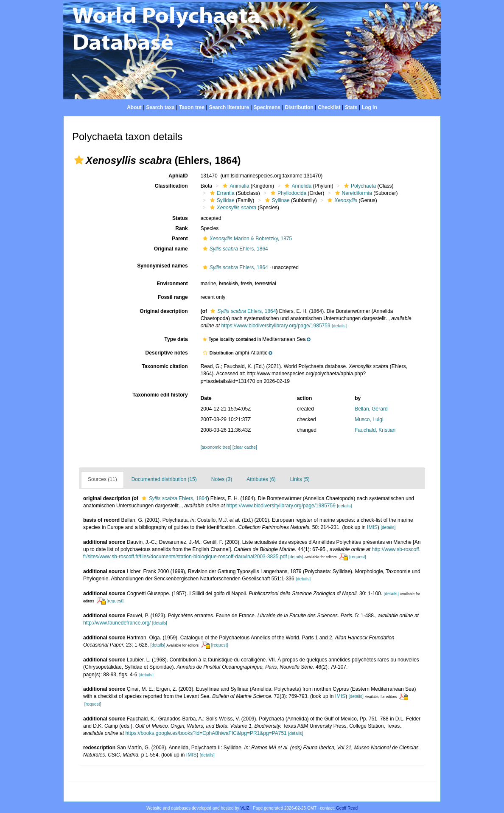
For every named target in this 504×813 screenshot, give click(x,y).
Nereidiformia (353, 193)
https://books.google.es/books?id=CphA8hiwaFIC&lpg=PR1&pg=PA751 (206, 733)
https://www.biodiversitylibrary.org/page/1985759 (276, 326)
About (134, 107)
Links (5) (300, 479)
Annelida (297, 186)
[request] (358, 557)
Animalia (235, 186)
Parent (180, 239)
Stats (351, 107)
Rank (181, 228)
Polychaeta (359, 186)
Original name (171, 249)
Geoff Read (347, 808)
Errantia (221, 193)
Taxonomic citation (165, 366)
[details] (339, 326)
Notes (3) (222, 479)
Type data (176, 339)
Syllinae (276, 200)
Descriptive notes (167, 353)
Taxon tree (192, 107)
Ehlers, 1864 (234, 249)
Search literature (229, 107)
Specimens (267, 107)
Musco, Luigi (369, 419)
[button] (79, 160)
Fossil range (173, 297)
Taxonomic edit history (160, 395)
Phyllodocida (287, 193)
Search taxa (160, 107)
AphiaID (178, 176)
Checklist (329, 107)
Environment (172, 284)
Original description (164, 311)
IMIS (372, 527)
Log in (370, 107)
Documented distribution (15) (164, 479)
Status (180, 218)
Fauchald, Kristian (375, 430)
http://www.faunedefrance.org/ (117, 623)
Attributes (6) (261, 479)
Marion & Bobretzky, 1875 (246, 239)
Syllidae (221, 200)
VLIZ (245, 808)
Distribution (299, 107)
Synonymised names (162, 266)
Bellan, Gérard (371, 409)
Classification (171, 186)
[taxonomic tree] (216, 447)
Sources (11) (102, 479)
